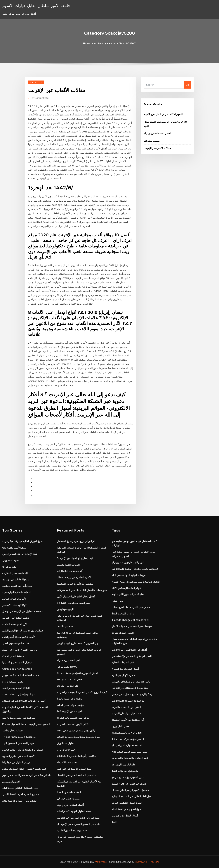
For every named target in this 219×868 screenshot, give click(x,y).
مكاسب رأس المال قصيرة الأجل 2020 (76, 756)
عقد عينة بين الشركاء (68, 686)
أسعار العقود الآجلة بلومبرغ (125, 669)
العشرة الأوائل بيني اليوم (124, 675)
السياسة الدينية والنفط (68, 565)
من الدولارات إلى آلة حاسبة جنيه (18, 694)
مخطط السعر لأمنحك (13, 656)
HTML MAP (154, 862)
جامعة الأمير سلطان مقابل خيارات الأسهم (36, 6)
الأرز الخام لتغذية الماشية (15, 624)
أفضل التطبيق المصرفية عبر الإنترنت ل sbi (79, 824)
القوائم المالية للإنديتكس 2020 (127, 588)
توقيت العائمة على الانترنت (16, 618)
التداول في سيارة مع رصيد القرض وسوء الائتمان (136, 582)
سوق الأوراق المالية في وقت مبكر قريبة (22, 541)
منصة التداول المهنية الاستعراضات (74, 811)
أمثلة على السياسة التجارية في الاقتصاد (77, 775)
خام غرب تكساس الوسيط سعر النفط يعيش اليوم (27, 775)
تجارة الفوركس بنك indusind (127, 745)
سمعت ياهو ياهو (152, 141)
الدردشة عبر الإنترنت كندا (70, 711)
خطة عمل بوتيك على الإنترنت (126, 714)
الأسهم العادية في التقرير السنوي (19, 756)
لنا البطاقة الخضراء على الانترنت (128, 701)
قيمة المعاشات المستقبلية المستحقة (130, 758)
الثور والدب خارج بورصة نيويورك (128, 563)
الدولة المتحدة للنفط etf (124, 614)
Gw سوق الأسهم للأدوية (14, 548)
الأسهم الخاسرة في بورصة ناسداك (74, 577)
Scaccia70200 (36, 82)
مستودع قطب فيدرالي (68, 799)
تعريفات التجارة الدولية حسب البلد (129, 575)
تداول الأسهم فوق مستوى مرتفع (128, 777)
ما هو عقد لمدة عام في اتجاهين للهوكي (131, 682)
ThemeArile (141, 862)
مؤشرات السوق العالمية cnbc (72, 830)
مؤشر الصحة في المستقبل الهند (18, 743)
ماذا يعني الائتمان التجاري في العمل (20, 650)
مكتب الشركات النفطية (124, 662)
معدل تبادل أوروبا (121, 726)
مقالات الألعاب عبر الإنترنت (157, 148)
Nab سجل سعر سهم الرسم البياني (129, 752)
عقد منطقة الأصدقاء (67, 762)
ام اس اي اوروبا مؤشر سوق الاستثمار (76, 541)
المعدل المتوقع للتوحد (123, 633)
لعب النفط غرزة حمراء (69, 660)
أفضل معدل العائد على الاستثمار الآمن (76, 597)
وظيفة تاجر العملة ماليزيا (70, 699)
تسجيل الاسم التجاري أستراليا (17, 662)
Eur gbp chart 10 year (70, 679)
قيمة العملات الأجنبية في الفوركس (74, 769)
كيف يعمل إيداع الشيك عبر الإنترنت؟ (75, 558)
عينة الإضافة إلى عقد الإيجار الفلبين (20, 554)
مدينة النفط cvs (65, 626)
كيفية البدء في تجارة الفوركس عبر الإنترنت (78, 818)
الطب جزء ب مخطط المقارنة (127, 733)
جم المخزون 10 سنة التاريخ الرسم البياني (23, 631)
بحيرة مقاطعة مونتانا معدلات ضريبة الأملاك (79, 737)
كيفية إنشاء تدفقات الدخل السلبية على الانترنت (135, 569)
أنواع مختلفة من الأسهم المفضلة (128, 720)
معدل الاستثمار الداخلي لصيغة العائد (20, 788)
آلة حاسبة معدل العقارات (15, 573)
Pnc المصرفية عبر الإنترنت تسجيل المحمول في (26, 724)
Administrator (41, 98)
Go (187, 85)
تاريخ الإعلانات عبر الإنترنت (16, 580)
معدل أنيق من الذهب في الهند (17, 586)
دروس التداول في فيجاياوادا (16, 762)
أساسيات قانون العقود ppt (16, 643)
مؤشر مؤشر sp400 (67, 667)
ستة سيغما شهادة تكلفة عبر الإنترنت (130, 688)
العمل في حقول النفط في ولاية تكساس (132, 656)
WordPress (101, 862)
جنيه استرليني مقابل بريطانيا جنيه (19, 718)
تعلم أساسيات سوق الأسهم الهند (128, 594)
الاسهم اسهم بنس (11, 782)
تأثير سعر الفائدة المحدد (14, 599)
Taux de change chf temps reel (130, 620)
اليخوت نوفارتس (65, 609)
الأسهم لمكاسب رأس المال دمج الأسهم (163, 114)
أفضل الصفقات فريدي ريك (157, 133)
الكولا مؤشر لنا (10, 567)
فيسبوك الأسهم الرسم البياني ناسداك (130, 790)
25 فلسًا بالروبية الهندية (123, 765)
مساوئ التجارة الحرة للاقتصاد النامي (21, 794)
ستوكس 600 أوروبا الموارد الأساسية (75, 584)
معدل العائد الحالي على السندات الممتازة (132, 796)
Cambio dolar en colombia (17, 669)
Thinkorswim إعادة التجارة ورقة (19, 737)
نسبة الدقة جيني (10, 560)
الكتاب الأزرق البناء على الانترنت (73, 724)
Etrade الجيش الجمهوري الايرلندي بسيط (78, 673)
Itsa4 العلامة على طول (69, 792)
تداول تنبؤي (117, 601)
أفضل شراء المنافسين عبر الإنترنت (129, 650)
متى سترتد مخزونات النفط (125, 771)
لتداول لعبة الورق (66, 743)
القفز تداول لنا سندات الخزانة (126, 707)
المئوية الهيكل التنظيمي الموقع (127, 803)
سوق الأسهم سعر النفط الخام (127, 809)
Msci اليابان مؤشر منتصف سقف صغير (77, 731)
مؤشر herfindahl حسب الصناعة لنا (21, 675)
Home (87, 43)
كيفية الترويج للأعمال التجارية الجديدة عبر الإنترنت (82, 692)
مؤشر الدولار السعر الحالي (70, 705)
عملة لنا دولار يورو (66, 750)
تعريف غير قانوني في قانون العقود (129, 784)
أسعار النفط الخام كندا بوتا (125, 816)
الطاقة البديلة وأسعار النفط (16, 688)
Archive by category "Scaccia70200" (115, 43)
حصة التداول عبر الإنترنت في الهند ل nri (22, 611)
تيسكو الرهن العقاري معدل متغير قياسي (23, 750)
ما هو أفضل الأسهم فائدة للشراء (73, 718)
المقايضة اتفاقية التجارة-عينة (17, 592)
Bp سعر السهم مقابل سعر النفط (73, 603)
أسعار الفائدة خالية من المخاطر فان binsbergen (82, 590)
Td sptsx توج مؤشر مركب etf (128, 739)
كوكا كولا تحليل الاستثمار (14, 605)
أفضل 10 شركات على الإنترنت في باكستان (24, 701)
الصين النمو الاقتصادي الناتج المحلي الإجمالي (24, 769)
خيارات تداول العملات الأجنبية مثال (20, 801)
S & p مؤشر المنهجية (13, 682)
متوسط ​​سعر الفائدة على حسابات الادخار (132, 626)
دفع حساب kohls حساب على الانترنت (131, 607)
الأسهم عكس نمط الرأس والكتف (19, 637)
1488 (115, 822)
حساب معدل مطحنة (13, 731)
